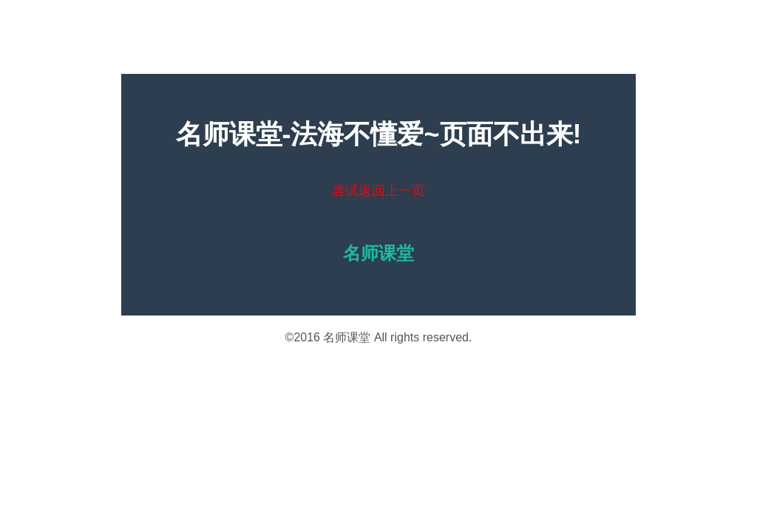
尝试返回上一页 (378, 191)
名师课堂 (347, 337)
